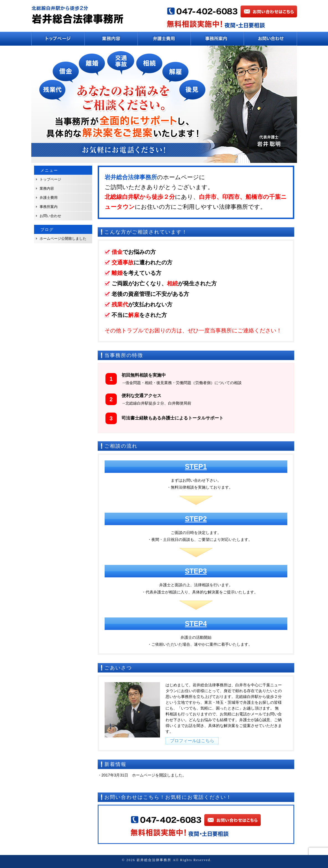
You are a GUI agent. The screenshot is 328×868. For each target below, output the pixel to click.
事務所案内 (49, 207)
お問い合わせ (50, 216)
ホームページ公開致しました (63, 238)
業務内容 (47, 188)
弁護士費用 (49, 198)
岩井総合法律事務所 (154, 860)
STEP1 (196, 466)
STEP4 (196, 624)
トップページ (50, 179)
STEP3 (196, 571)
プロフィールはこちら (192, 741)
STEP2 (196, 519)
